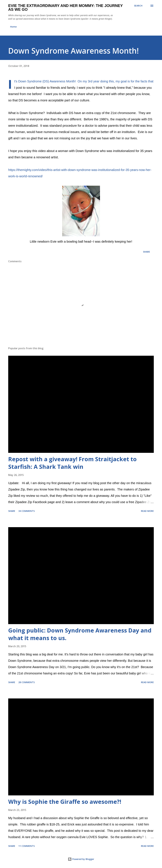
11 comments (26, 846)
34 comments (26, 511)
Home (13, 27)
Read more (147, 511)
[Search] (138, 6)
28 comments (26, 682)
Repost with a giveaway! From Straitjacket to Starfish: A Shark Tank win (72, 463)
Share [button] (146, 252)
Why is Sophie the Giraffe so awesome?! (65, 802)
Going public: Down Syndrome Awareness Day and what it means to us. (80, 634)
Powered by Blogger (81, 859)
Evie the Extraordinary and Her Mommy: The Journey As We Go (65, 8)
